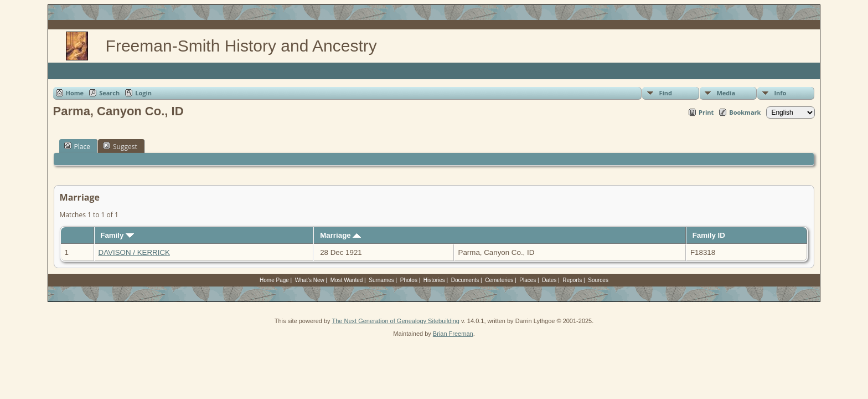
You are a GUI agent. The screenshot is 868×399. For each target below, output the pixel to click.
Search (109, 93)
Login (143, 93)
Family (117, 235)
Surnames (381, 280)
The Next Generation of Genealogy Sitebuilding (396, 321)
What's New (310, 280)
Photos (409, 280)
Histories (434, 280)
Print (706, 112)
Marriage (340, 235)
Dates (549, 280)
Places (528, 280)
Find (665, 93)
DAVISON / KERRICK (134, 252)
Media (726, 93)
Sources (598, 280)
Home (75, 93)
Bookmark (745, 112)
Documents (465, 280)
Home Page (274, 280)
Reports (572, 280)
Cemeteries (499, 280)
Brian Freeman (453, 334)
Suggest (120, 146)
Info (780, 93)
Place (77, 146)
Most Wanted (347, 280)
